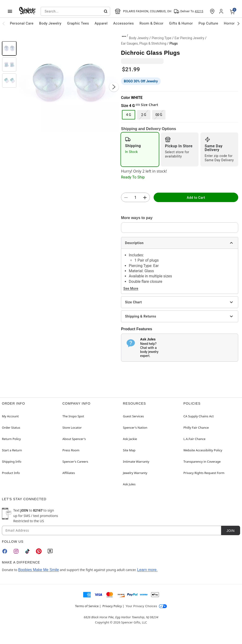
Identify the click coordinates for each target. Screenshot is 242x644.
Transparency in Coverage (202, 462)
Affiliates (69, 473)
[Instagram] (16, 551)
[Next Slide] (114, 87)
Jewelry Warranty (135, 473)
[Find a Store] (212, 11)
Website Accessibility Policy (203, 450)
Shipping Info (12, 462)
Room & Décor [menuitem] (151, 23)
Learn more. (147, 570)
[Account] (222, 11)
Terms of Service (87, 606)
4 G (129, 115)
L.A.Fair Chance (194, 439)
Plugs (174, 43)
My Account (10, 416)
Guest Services (133, 416)
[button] (69, 82)
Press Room (71, 450)
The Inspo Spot (73, 416)
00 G (159, 115)
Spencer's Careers (75, 462)
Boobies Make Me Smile (39, 570)
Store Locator (72, 428)
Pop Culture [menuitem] (208, 23)
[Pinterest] (39, 551)
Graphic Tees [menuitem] (78, 23)
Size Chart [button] (147, 105)
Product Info (11, 473)
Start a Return (12, 450)
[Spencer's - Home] (27, 11)
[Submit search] (106, 11)
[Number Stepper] (135, 198)
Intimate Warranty (136, 462)
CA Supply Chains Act (199, 416)
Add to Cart (196, 198)
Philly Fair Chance (196, 428)
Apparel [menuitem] (101, 23)
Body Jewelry (139, 38)
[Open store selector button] (143, 11)
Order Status (11, 428)
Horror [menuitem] (229, 23)
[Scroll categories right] (238, 23)
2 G (144, 115)
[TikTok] (27, 551)
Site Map (129, 450)
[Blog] (50, 551)
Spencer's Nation (135, 428)
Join (230, 531)
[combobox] (75, 11)
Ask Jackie (130, 439)
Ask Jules (129, 484)
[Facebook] (5, 551)
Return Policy (11, 439)
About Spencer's (74, 439)
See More (131, 288)
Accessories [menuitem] (123, 23)
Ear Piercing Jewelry (189, 38)
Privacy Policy (112, 606)
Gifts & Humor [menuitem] (181, 23)
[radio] (140, 149)
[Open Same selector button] (188, 11)
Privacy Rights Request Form (204, 473)
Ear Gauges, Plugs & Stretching (144, 43)
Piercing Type (162, 38)
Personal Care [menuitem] (22, 23)
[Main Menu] (10, 11)
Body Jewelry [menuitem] (50, 23)
